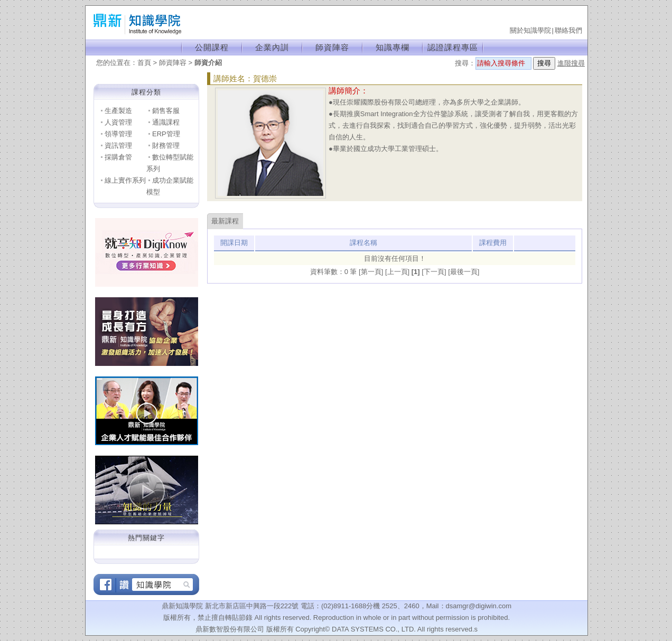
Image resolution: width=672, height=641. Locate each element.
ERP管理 (166, 134)
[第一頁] (372, 272)
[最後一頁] (464, 272)
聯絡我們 (568, 30)
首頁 (144, 63)
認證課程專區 (453, 47)
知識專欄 (393, 47)
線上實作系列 (125, 180)
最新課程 (225, 221)
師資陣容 (332, 47)
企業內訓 (272, 47)
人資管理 (118, 122)
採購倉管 (118, 157)
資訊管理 (118, 145)
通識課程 (166, 122)
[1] (417, 272)
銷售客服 (166, 111)
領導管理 (118, 134)
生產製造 (118, 111)
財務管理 (166, 145)
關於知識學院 (530, 30)
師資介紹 (208, 63)
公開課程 (212, 47)
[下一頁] (435, 272)
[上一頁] (398, 272)
